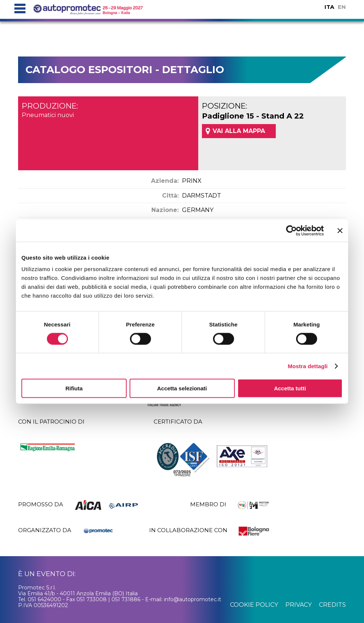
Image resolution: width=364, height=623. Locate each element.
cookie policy (254, 605)
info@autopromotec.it (193, 599)
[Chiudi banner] (340, 230)
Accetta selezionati (182, 388)
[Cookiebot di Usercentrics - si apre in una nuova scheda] (291, 230)
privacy (298, 605)
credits (332, 605)
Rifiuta (74, 388)
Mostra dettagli (308, 366)
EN (342, 7)
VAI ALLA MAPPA (239, 131)
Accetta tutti (290, 388)
